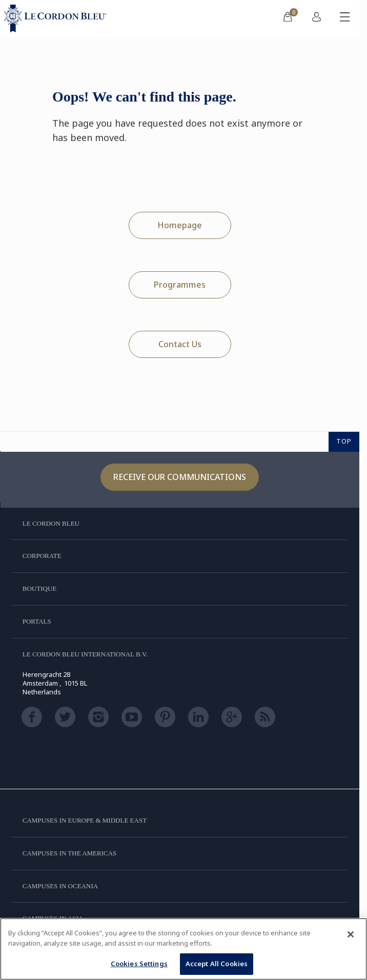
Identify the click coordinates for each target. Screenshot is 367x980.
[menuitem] (288, 18)
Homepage (180, 225)
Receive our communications (180, 477)
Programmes (180, 285)
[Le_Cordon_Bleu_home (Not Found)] (57, 18)
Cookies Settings (139, 964)
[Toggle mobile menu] (345, 18)
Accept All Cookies (217, 964)
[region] (183, 949)
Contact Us (180, 344)
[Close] (351, 934)
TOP (344, 441)
